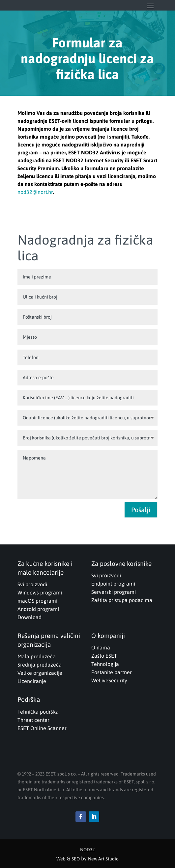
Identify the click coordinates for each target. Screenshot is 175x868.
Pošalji (141, 510)
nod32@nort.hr (35, 192)
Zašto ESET (104, 656)
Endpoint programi (113, 584)
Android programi (38, 609)
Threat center (33, 720)
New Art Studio (103, 859)
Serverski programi (114, 592)
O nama (101, 647)
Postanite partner (112, 672)
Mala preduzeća (37, 656)
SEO (76, 859)
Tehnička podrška (38, 712)
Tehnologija (105, 664)
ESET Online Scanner (42, 728)
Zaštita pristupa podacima (122, 600)
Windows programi (40, 592)
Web (61, 859)
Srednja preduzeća (40, 665)
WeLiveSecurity (109, 680)
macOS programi (37, 601)
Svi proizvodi (32, 584)
